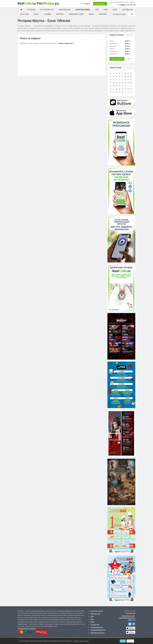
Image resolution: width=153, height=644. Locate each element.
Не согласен (130, 641)
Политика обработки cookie (128, 616)
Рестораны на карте (119, 14)
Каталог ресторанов (97, 611)
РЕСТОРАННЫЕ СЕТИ (47, 10)
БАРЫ (106, 10)
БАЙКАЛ (91, 14)
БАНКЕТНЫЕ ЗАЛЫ (65, 10)
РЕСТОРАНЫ (31, 10)
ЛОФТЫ (36, 14)
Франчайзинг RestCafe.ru (98, 630)
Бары (92, 619)
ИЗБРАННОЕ (103, 14)
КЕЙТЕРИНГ (60, 14)
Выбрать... (128, 41)
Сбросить (130, 59)
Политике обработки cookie (82, 641)
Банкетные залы (96, 614)
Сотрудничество (130, 613)
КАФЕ (97, 10)
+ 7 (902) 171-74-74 (126, 5)
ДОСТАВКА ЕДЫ (127, 10)
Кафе (92, 616)
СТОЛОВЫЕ (47, 14)
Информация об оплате (98, 633)
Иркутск (88, 4)
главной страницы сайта (66, 43)
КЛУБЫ (115, 10)
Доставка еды (95, 625)
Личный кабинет (100, 4)
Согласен (123, 641)
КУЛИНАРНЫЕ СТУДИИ (76, 14)
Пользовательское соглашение (27, 629)
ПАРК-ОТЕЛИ (24, 14)
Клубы (93, 622)
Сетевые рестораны (97, 627)
